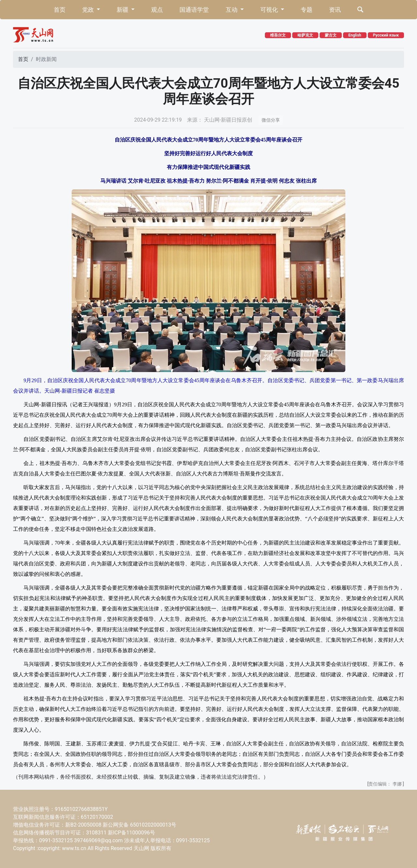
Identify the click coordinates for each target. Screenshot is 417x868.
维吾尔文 (278, 35)
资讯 (335, 10)
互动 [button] (232, 10)
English (355, 35)
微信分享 (271, 120)
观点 (157, 10)
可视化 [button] (270, 10)
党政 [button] (89, 10)
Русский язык (386, 35)
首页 (60, 10)
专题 (307, 10)
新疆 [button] (123, 10)
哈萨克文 (305, 35)
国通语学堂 (194, 10)
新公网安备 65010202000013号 (139, 825)
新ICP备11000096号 (131, 833)
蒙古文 (331, 35)
